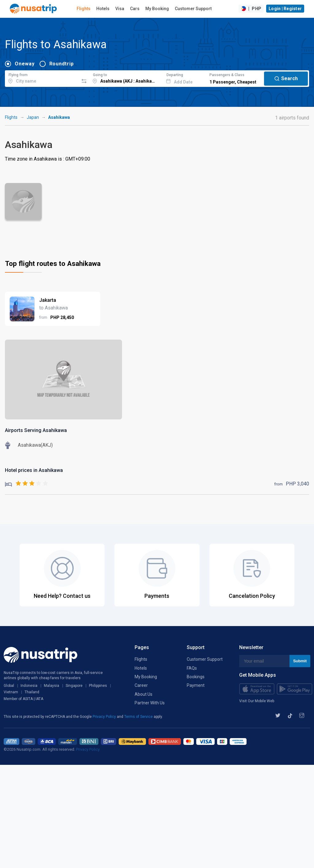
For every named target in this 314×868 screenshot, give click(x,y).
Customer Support (193, 9)
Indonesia (29, 686)
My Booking (157, 9)
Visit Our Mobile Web (257, 701)
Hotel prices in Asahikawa (34, 470)
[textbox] (42, 78)
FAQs (192, 668)
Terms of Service (139, 717)
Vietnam (11, 692)
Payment (196, 685)
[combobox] (42, 78)
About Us (144, 694)
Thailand (32, 692)
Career (141, 685)
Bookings (196, 677)
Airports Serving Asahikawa (36, 430)
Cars (135, 9)
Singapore (74, 686)
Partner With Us (150, 703)
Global (9, 686)
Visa (120, 9)
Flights (84, 9)
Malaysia (52, 686)
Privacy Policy (105, 717)
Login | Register (285, 9)
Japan (33, 117)
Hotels (103, 9)
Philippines (98, 686)
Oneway (25, 64)
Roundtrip (62, 64)
